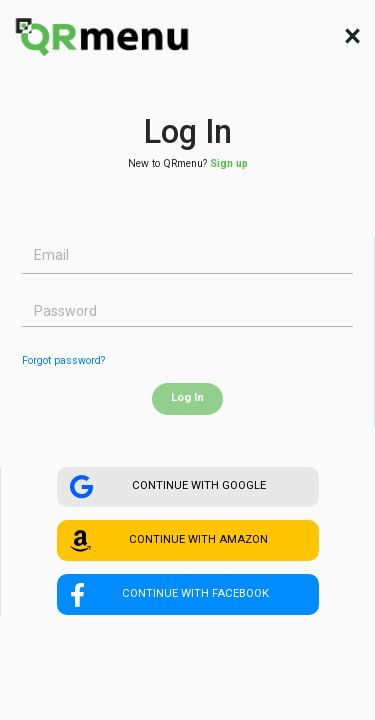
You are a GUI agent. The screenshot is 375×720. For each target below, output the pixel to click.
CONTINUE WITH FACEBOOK (169, 595)
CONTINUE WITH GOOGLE (168, 487)
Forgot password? (63, 360)
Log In (187, 397)
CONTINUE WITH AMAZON (169, 541)
